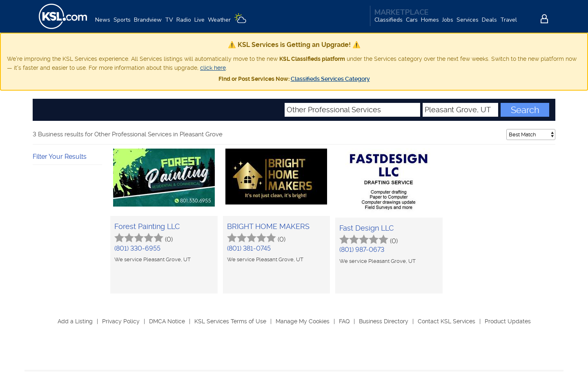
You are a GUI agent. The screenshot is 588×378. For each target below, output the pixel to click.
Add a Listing (75, 321)
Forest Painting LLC (147, 226)
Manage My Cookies (303, 321)
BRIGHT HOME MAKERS (268, 226)
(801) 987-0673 (362, 250)
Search (525, 110)
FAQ (344, 321)
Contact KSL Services (447, 321)
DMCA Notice (167, 321)
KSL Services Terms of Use (230, 321)
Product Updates (508, 321)
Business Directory (384, 321)
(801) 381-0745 (249, 248)
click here (213, 68)
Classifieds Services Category (330, 79)
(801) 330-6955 (137, 248)
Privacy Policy (121, 321)
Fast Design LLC (366, 228)
